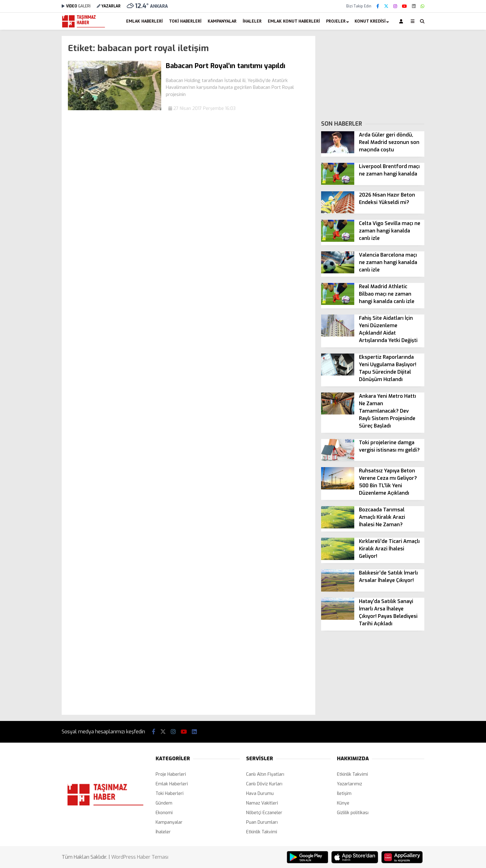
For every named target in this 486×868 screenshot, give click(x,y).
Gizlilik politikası (353, 813)
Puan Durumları (262, 822)
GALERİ (76, 6)
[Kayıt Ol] (402, 21)
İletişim (344, 794)
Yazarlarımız (349, 784)
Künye (343, 803)
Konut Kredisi (370, 21)
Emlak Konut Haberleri (294, 21)
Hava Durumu (260, 794)
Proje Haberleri (171, 774)
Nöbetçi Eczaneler (264, 813)
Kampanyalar (222, 21)
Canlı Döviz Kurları (264, 784)
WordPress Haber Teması (140, 857)
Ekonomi (164, 813)
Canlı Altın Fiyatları (265, 774)
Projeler (336, 21)
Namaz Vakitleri (262, 803)
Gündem (164, 803)
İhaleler (252, 21)
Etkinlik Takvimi (262, 832)
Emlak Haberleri (144, 21)
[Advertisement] (31, 129)
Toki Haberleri (185, 21)
